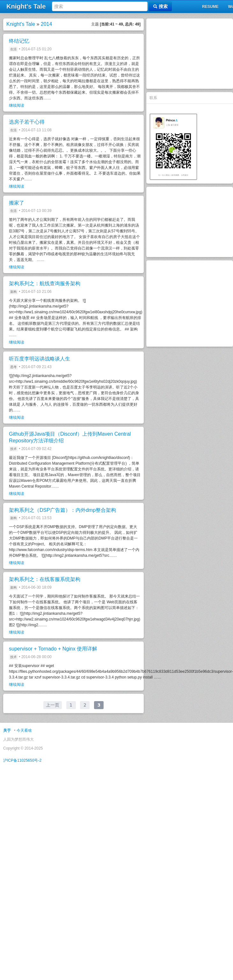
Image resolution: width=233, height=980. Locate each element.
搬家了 (17, 203)
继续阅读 (17, 105)
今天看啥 (24, 730)
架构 (13, 292)
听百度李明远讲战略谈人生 (40, 359)
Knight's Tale (21, 24)
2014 (47, 24)
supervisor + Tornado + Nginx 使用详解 (53, 649)
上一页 (53, 705)
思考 (13, 367)
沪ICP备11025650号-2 (22, 760)
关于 (7, 730)
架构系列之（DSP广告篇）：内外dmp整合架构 (62, 510)
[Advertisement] (190, 54)
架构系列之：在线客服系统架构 (45, 579)
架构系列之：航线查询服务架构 (45, 283)
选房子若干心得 (27, 122)
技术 (13, 449)
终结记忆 (19, 41)
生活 (13, 49)
